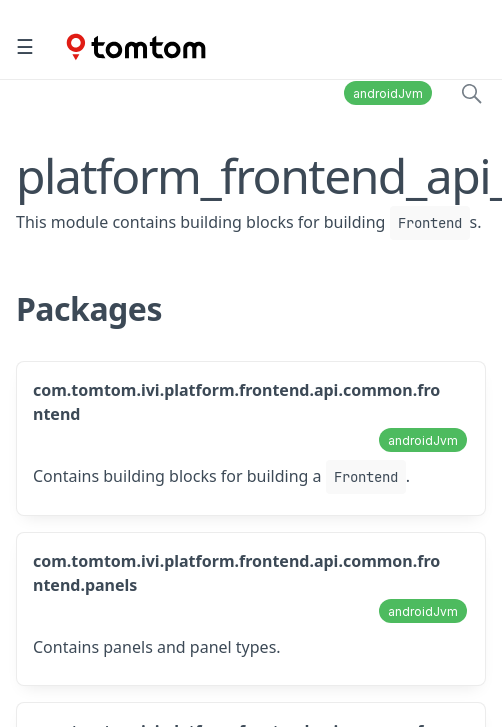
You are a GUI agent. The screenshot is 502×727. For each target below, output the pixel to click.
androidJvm (388, 93)
